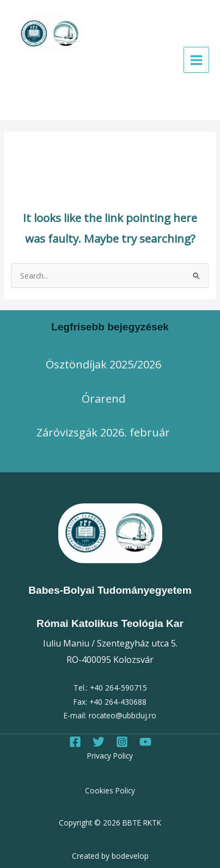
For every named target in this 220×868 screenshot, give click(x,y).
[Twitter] (99, 742)
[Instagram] (122, 742)
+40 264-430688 (118, 702)
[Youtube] (145, 742)
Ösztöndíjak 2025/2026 (103, 364)
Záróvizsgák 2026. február (103, 432)
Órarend (103, 399)
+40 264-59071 (116, 688)
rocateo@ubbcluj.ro (123, 715)
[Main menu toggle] (197, 60)
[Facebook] (75, 742)
